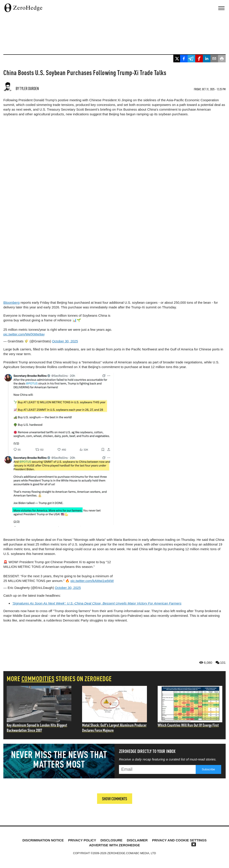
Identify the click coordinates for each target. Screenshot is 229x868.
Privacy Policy (82, 840)
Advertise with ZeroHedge (114, 845)
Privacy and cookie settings (179, 840)
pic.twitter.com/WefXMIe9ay (24, 334)
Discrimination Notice (43, 840)
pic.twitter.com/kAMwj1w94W (92, 580)
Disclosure (111, 840)
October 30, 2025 (65, 341)
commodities (38, 678)
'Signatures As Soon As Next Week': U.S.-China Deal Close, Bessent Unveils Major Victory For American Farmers (97, 603)
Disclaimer (137, 840)
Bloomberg (12, 302)
